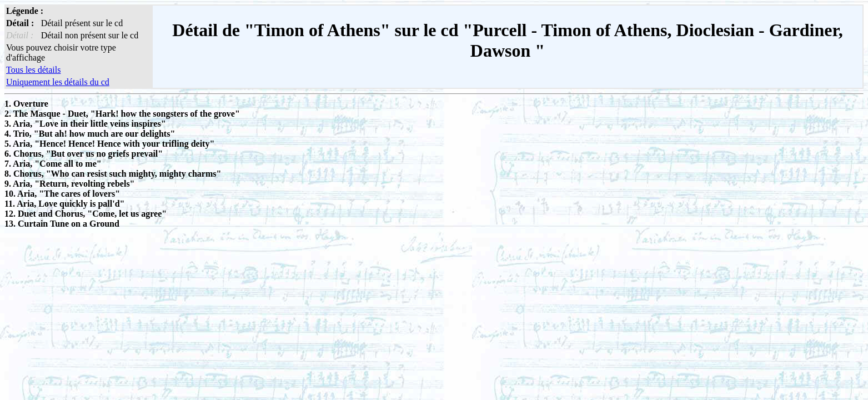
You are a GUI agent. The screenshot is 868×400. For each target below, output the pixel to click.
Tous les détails (33, 70)
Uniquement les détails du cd (58, 82)
